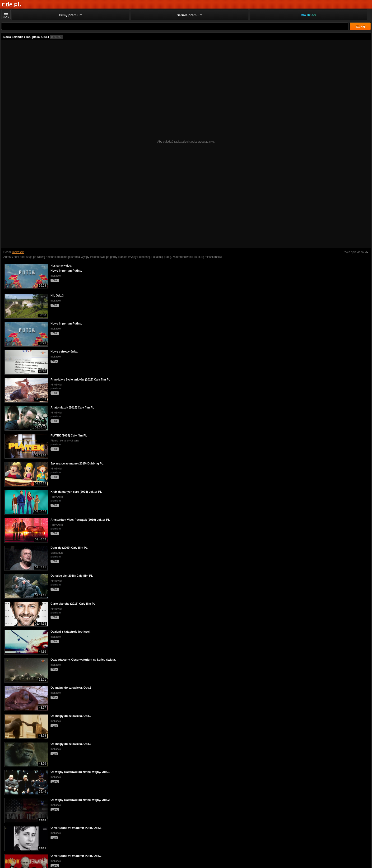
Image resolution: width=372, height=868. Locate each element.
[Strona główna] (12, 5)
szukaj (360, 26)
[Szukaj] (175, 26)
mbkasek (18, 252)
